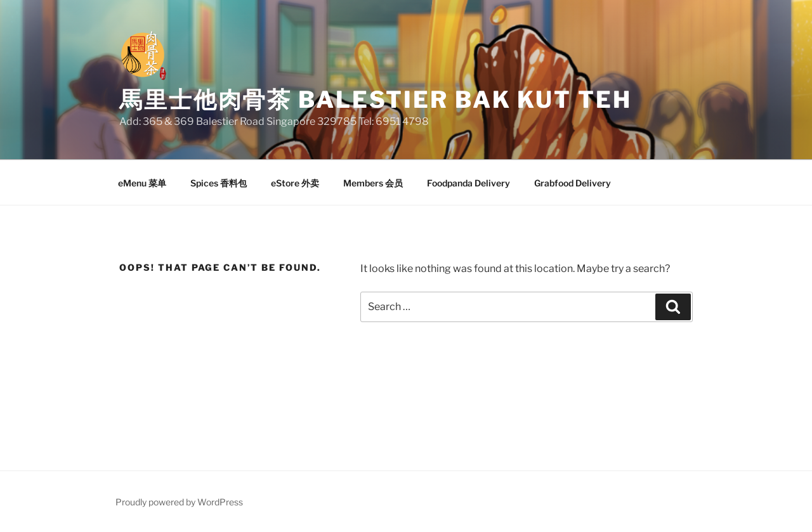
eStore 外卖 (295, 183)
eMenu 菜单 (142, 183)
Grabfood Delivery (573, 183)
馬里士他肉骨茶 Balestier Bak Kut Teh (376, 100)
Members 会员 (373, 183)
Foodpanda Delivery (468, 183)
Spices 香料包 (219, 183)
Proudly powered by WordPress (179, 502)
